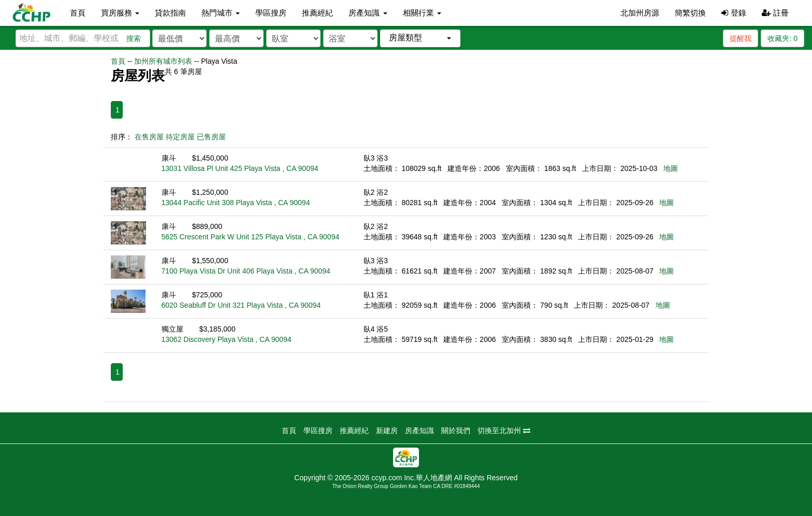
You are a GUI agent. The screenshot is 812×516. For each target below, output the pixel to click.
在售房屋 (149, 137)
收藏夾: (782, 38)
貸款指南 (170, 13)
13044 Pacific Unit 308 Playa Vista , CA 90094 (236, 203)
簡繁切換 (690, 13)
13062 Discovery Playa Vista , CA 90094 (227, 339)
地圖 (671, 168)
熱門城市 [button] (221, 13)
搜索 (134, 38)
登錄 (734, 13)
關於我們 (456, 431)
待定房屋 (180, 137)
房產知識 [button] (368, 13)
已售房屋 (211, 137)
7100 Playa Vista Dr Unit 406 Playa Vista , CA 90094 (246, 271)
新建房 (387, 431)
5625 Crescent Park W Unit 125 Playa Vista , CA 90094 (251, 237)
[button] (420, 38)
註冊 (775, 13)
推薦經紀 (317, 13)
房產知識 (419, 431)
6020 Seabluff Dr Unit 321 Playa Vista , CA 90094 (241, 305)
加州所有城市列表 (163, 61)
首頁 (78, 13)
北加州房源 (640, 13)
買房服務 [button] (120, 13)
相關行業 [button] (422, 13)
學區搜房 (271, 13)
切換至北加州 (504, 431)
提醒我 (741, 38)
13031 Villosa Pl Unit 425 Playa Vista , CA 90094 (240, 168)
